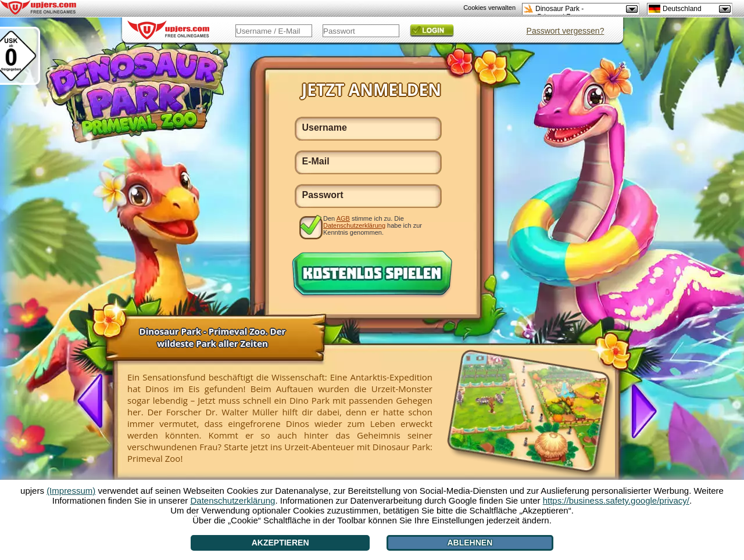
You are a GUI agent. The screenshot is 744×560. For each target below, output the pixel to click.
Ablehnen (470, 543)
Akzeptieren (280, 543)
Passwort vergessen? (566, 31)
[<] (95, 402)
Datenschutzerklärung (354, 225)
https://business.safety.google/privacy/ (616, 500)
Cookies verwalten (489, 8)
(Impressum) (71, 491)
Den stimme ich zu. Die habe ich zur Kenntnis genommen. (373, 225)
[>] (639, 410)
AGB (343, 218)
